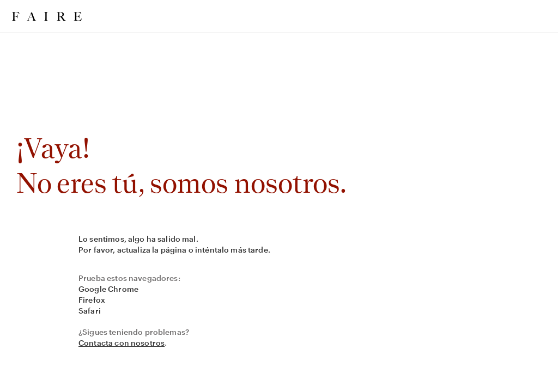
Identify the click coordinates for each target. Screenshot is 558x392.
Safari (90, 311)
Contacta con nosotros (122, 343)
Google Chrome (108, 289)
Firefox (92, 300)
